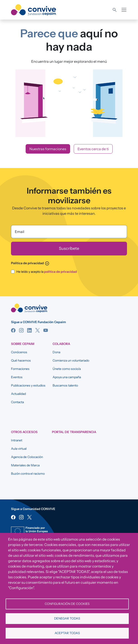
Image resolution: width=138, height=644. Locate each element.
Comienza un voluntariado (71, 360)
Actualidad (18, 394)
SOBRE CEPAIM (23, 344)
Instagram (21, 330)
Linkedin (29, 330)
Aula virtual (19, 449)
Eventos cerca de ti (93, 149)
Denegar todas (67, 618)
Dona (56, 352)
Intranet (17, 440)
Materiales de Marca (25, 465)
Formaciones (20, 369)
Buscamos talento (65, 385)
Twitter (38, 330)
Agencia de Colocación (27, 457)
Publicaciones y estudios (28, 385)
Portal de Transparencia (74, 432)
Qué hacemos (21, 360)
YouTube (46, 330)
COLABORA (61, 344)
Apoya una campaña (67, 377)
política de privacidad (60, 272)
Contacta (17, 402)
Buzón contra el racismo (28, 474)
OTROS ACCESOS (24, 432)
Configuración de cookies (67, 604)
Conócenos (19, 352)
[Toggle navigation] (124, 10)
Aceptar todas (67, 633)
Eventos (17, 377)
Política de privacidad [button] (30, 263)
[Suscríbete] (69, 249)
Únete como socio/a (67, 369)
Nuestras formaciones (48, 149)
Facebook (13, 330)
